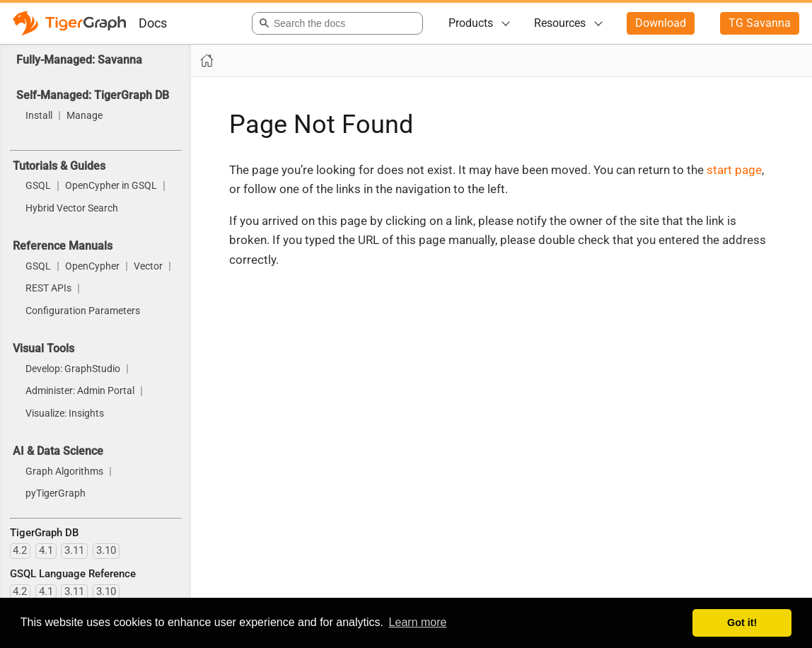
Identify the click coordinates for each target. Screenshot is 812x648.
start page (734, 170)
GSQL (38, 186)
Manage (85, 116)
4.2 (20, 550)
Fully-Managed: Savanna (79, 60)
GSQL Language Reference (73, 574)
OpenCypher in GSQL (111, 186)
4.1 (46, 550)
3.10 (106, 550)
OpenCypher (92, 267)
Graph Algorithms (64, 472)
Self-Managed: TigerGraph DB (93, 95)
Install (39, 116)
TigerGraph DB (44, 533)
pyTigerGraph (56, 494)
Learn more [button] (418, 622)
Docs (153, 23)
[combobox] (335, 23)
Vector (148, 267)
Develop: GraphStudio (73, 369)
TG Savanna (760, 23)
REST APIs (48, 289)
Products (471, 23)
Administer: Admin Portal (80, 391)
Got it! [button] (742, 623)
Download (661, 23)
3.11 (74, 550)
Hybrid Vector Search (72, 209)
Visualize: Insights (65, 414)
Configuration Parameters (83, 311)
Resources (560, 23)
